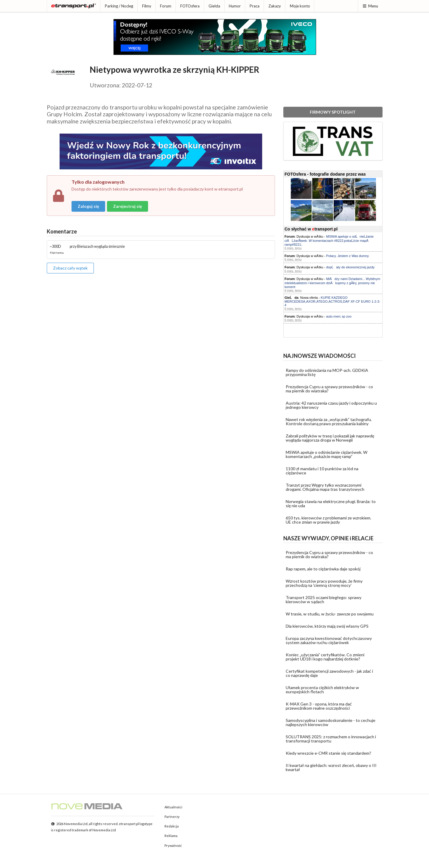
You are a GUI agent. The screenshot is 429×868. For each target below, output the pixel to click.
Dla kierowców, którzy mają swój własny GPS (327, 626)
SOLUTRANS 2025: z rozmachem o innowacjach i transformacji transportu (331, 739)
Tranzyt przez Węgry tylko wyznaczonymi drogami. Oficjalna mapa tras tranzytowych (325, 487)
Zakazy (275, 6)
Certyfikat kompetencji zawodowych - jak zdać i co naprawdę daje (329, 673)
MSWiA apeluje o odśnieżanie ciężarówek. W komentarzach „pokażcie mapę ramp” (327, 454)
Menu (370, 6)
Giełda (214, 6)
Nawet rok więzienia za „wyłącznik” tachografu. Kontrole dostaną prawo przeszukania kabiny (329, 421)
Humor (235, 6)
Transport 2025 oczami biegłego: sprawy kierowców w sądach (324, 599)
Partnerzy (172, 817)
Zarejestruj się (128, 206)
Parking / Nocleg (119, 6)
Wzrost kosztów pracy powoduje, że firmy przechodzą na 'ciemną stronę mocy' (324, 583)
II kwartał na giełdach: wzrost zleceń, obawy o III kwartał (331, 767)
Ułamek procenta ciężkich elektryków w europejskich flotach (322, 690)
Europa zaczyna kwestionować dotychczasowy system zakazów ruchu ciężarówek (329, 640)
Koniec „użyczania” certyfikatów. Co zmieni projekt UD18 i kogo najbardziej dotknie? (325, 657)
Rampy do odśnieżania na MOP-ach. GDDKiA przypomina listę (327, 372)
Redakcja (172, 826)
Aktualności (173, 807)
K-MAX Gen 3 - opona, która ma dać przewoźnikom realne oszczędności (319, 706)
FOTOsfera (190, 6)
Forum (166, 6)
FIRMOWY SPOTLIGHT (333, 112)
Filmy (147, 6)
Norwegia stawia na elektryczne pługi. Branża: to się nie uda (331, 503)
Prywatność (173, 845)
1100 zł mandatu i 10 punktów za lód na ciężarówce (322, 471)
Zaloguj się (88, 206)
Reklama (171, 836)
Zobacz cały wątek (70, 268)
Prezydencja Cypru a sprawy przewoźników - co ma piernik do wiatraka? (329, 389)
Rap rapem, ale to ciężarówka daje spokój (323, 569)
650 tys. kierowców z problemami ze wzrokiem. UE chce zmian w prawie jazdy (328, 520)
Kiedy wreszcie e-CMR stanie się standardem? (328, 753)
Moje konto (300, 6)
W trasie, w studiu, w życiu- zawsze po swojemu (330, 614)
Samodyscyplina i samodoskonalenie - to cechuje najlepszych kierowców (331, 722)
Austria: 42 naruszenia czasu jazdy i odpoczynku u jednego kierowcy (331, 405)
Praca (255, 6)
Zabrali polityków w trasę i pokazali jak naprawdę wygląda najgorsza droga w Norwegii (330, 438)
